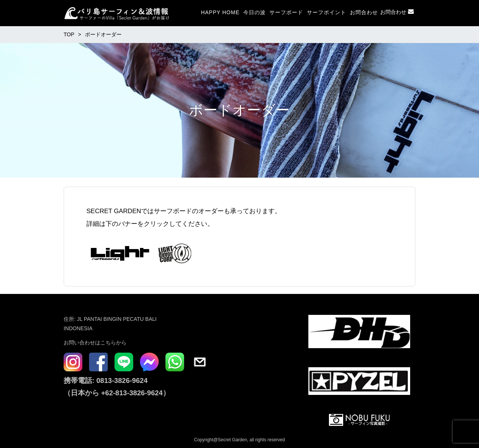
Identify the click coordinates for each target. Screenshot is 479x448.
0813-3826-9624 (121, 381)
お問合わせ (364, 12)
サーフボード (286, 12)
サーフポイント (327, 12)
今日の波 (254, 12)
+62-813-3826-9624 (132, 393)
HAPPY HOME (220, 12)
